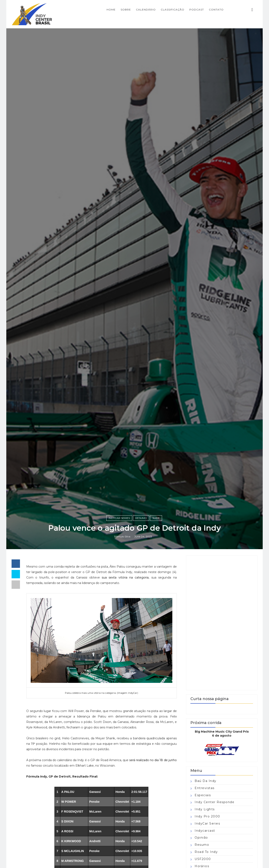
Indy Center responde (214, 802)
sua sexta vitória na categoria (125, 577)
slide (156, 518)
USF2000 (203, 859)
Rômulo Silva (122, 536)
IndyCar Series (119, 518)
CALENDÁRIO (146, 10)
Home (111, 10)
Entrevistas (205, 788)
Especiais (203, 795)
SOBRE (126, 10)
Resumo (141, 518)
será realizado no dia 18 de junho (153, 760)
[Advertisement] (222, 623)
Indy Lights (205, 809)
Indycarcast (205, 831)
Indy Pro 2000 (207, 816)
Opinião (201, 838)
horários (202, 866)
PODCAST (197, 10)
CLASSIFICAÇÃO (173, 10)
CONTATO (216, 10)
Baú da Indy (206, 781)
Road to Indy (206, 852)
